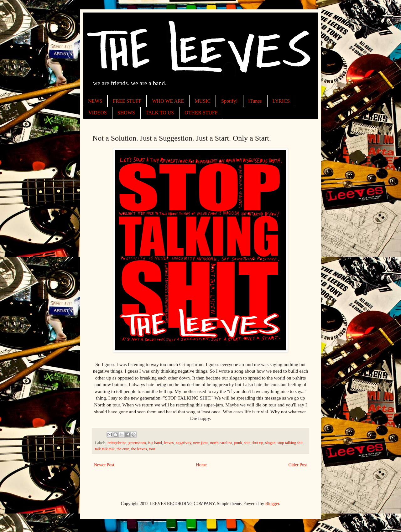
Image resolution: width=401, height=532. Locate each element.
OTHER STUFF (201, 113)
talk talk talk (105, 449)
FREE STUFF (127, 101)
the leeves (139, 449)
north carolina (221, 443)
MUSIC (203, 101)
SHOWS (126, 113)
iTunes (255, 101)
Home (201, 465)
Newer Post (104, 465)
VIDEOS (98, 113)
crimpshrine (117, 443)
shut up (257, 443)
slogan (270, 443)
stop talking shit (290, 443)
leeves (169, 443)
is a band (155, 443)
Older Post (298, 465)
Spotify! (229, 101)
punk (238, 443)
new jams (201, 443)
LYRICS (281, 101)
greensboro (137, 443)
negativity (184, 443)
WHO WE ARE (168, 101)
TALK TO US (160, 113)
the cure (123, 449)
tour (152, 449)
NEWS (95, 101)
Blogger (272, 504)
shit (247, 443)
